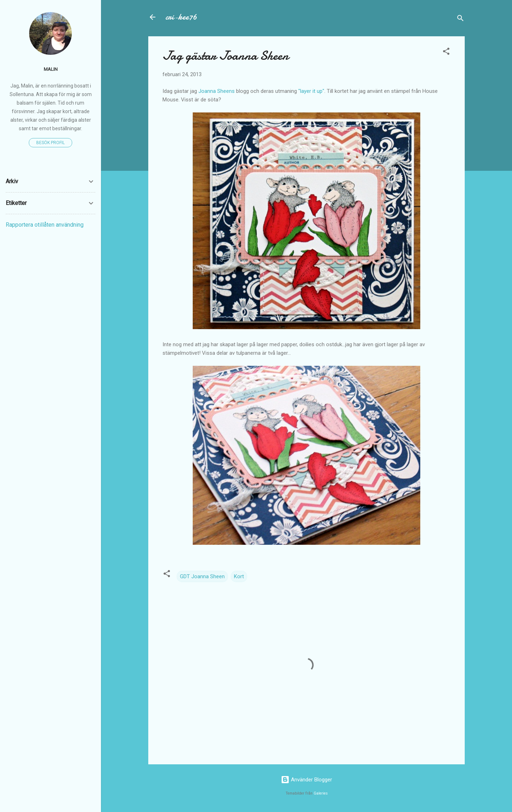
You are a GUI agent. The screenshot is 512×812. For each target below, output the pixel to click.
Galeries (321, 793)
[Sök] (460, 19)
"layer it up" (311, 91)
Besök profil (50, 143)
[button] (446, 52)
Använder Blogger (306, 780)
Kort (239, 576)
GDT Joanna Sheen (202, 576)
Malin (51, 69)
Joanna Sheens (217, 91)
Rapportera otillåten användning (45, 225)
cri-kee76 (181, 17)
